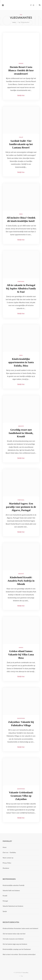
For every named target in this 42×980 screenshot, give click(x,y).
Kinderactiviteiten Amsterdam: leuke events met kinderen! (20, 928)
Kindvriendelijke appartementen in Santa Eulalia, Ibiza (21, 362)
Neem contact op (8, 858)
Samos (21, 647)
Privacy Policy (7, 863)
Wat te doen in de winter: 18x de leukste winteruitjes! (19, 954)
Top (21, 976)
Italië (21, 137)
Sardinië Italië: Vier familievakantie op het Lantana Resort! (21, 144)
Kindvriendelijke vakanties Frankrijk (14, 885)
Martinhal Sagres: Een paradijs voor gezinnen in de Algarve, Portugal (21, 507)
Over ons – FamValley (9, 852)
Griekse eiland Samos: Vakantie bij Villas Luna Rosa (21, 655)
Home (5, 847)
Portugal (21, 281)
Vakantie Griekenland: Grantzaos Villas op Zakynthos (21, 796)
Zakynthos (21, 718)
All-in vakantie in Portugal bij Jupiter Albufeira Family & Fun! (21, 289)
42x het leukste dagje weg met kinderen (15, 944)
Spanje (21, 63)
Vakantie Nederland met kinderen (13, 906)
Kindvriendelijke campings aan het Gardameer (17, 949)
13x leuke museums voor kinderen (13, 939)
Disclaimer (6, 868)
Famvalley (26, 973)
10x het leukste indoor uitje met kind (14, 934)
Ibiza (21, 214)
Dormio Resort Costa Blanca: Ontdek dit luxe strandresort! (21, 70)
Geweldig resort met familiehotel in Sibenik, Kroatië (21, 433)
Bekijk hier (21, 95)
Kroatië (21, 426)
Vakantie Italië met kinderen (11, 891)
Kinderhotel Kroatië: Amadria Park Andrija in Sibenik (21, 581)
